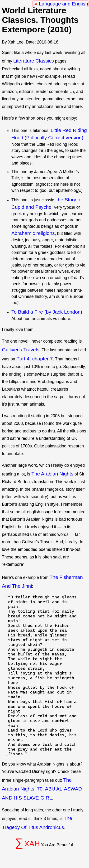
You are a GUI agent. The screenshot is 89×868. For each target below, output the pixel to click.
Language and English (63, 4)
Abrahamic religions (33, 233)
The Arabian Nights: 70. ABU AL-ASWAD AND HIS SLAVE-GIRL (42, 789)
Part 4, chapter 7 (35, 359)
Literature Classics (34, 61)
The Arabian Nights (52, 474)
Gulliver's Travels (21, 350)
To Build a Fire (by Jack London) (47, 312)
